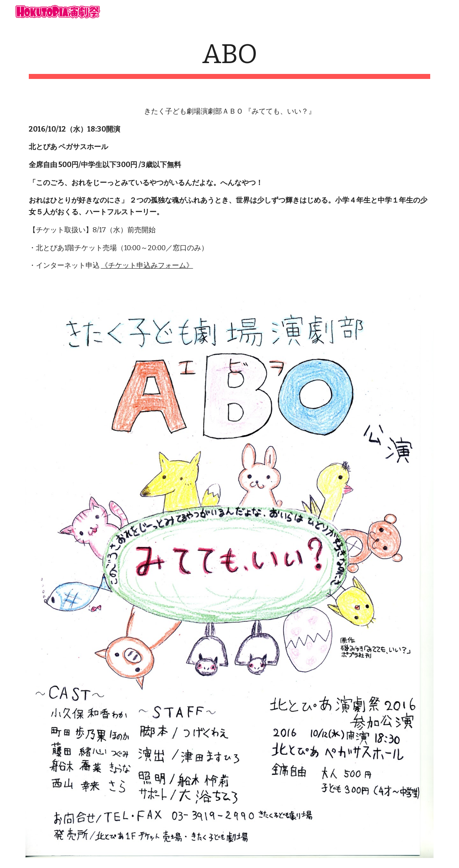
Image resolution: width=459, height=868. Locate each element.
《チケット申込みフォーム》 (147, 265)
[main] (230, 59)
